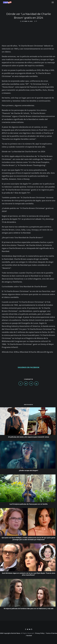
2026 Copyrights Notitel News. (10, 633)
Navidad (29, 635)
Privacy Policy (40, 633)
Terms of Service (51, 633)
